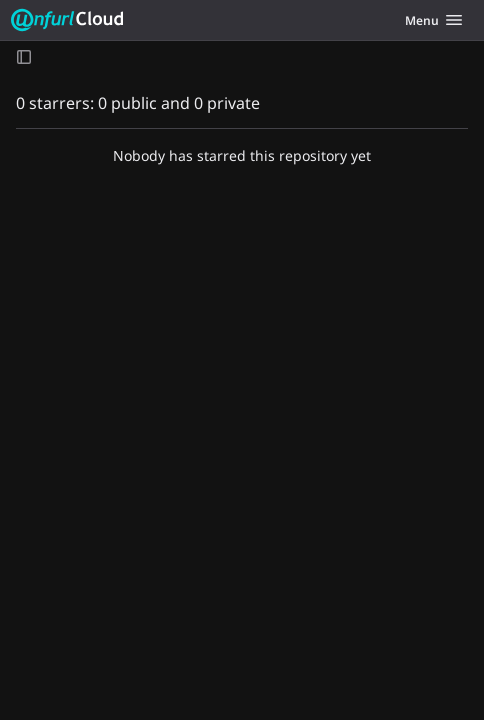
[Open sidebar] (24, 56)
